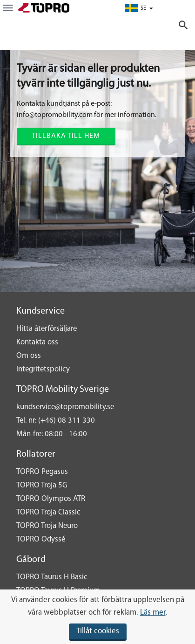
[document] (97, 617)
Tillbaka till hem (66, 136)
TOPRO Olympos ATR (51, 499)
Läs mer (153, 613)
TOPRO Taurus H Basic (52, 577)
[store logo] (44, 8)
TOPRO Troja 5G (42, 485)
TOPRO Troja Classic (48, 512)
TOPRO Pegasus (42, 472)
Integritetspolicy (43, 369)
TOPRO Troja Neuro (47, 526)
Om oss (29, 356)
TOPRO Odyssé (41, 539)
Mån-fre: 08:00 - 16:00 (52, 434)
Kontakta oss (37, 342)
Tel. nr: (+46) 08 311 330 (56, 421)
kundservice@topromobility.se (65, 407)
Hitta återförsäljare (47, 329)
